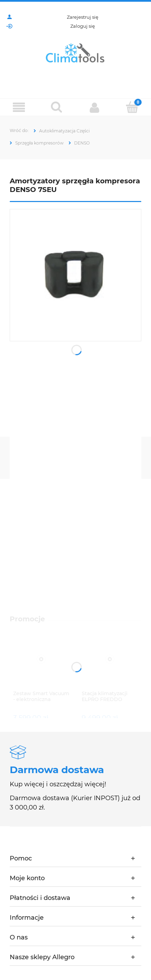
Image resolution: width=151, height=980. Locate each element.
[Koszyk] (132, 107)
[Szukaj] (57, 107)
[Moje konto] (94, 107)
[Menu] (19, 108)
